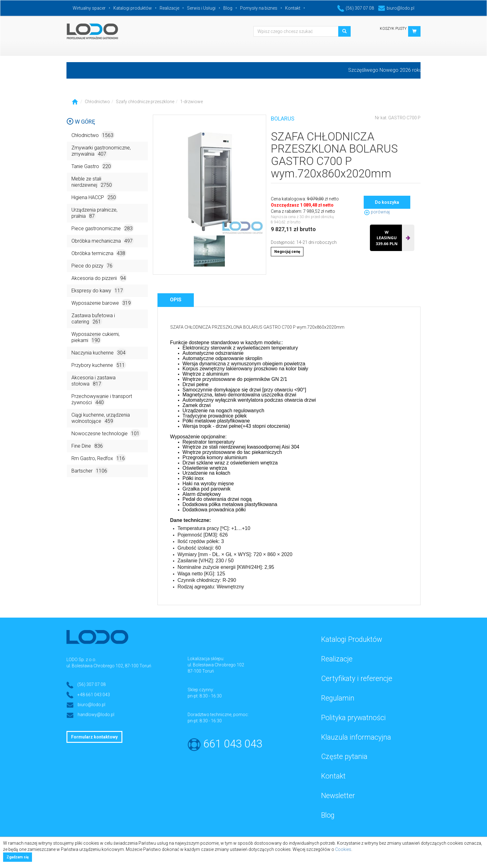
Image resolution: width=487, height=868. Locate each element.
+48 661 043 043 (94, 695)
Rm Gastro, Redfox (99, 458)
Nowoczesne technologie (106, 433)
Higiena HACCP (94, 197)
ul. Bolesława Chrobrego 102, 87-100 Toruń (109, 666)
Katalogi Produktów (352, 640)
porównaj (377, 212)
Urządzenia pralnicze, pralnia (94, 213)
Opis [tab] (176, 300)
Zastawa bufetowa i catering (93, 319)
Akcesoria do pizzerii (99, 278)
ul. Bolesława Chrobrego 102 (216, 665)
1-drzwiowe (191, 102)
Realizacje (169, 8)
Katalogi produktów (133, 8)
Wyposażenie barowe (102, 303)
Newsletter (338, 796)
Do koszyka (387, 202)
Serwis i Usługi (201, 8)
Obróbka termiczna (99, 253)
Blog (228, 8)
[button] (414, 31)
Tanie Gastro (92, 166)
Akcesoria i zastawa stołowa (93, 381)
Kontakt (293, 8)
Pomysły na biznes (259, 8)
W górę (81, 122)
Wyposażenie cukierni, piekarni (96, 338)
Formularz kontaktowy (94, 737)
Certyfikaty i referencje (357, 679)
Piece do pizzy (93, 265)
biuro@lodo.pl (396, 8)
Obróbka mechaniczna (103, 241)
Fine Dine (88, 446)
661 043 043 (233, 744)
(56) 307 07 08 (356, 8)
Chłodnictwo (97, 102)
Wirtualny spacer (89, 8)
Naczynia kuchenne (99, 352)
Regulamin (338, 698)
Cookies (343, 849)
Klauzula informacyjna (356, 737)
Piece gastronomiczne (103, 228)
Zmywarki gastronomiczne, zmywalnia (101, 151)
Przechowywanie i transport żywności (102, 400)
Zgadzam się (18, 857)
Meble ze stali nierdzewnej (92, 182)
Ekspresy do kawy (98, 290)
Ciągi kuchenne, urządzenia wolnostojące (101, 418)
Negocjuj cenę (287, 252)
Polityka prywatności (353, 718)
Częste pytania (344, 757)
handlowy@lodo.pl (96, 715)
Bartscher (90, 471)
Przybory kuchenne (99, 365)
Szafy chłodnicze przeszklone (145, 102)
